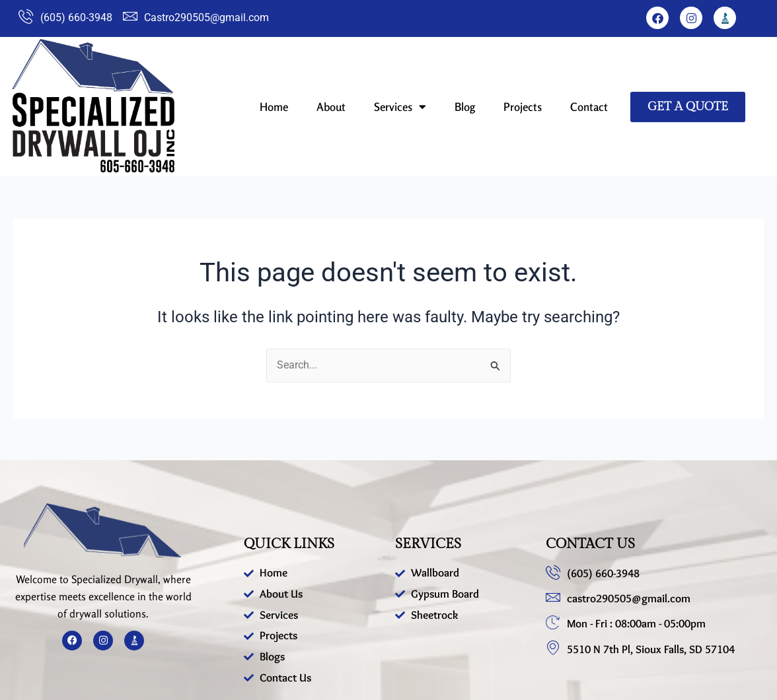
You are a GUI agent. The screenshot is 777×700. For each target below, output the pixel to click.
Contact (589, 107)
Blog (465, 107)
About (331, 107)
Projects (523, 107)
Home (274, 107)
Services (400, 107)
